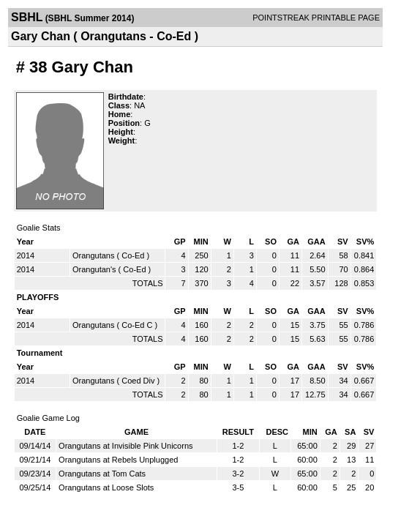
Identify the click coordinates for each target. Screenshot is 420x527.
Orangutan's (94, 269)
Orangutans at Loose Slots (106, 487)
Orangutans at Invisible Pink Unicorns (125, 446)
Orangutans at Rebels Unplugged (118, 460)
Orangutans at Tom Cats (102, 474)
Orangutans (93, 255)
